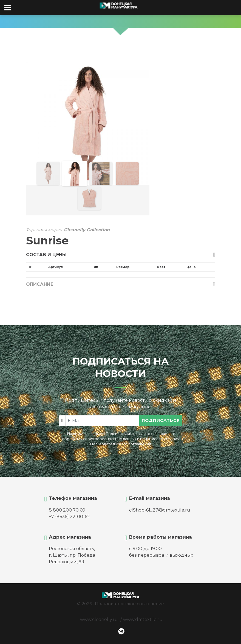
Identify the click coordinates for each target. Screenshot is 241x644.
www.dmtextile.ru (143, 620)
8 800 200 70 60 (67, 510)
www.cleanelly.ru (99, 620)
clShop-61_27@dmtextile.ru (160, 510)
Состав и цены (46, 255)
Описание (40, 284)
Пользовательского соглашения (121, 444)
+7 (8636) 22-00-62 (69, 517)
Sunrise (47, 241)
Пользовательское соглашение (129, 604)
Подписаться (161, 420)
